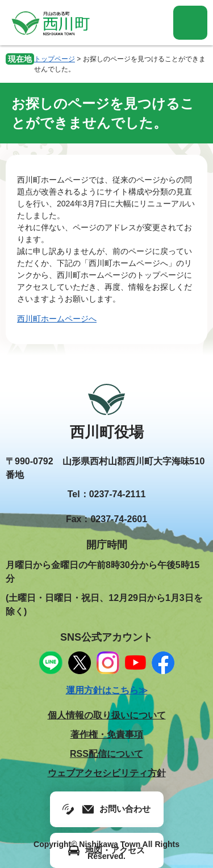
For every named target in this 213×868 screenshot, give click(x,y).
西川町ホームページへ (57, 319)
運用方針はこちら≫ (107, 690)
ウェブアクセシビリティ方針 (107, 773)
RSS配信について (106, 754)
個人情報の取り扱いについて (107, 715)
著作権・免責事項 (107, 734)
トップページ (55, 59)
